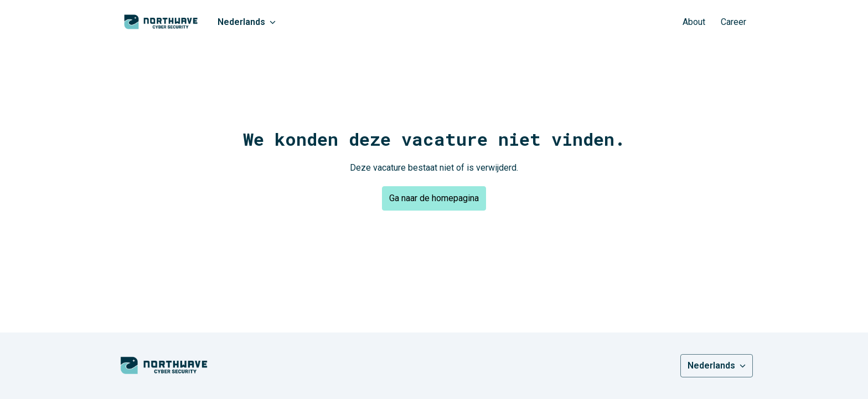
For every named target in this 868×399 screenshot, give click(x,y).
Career (733, 22)
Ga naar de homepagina (434, 198)
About (694, 22)
